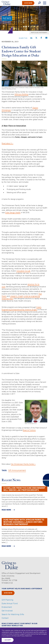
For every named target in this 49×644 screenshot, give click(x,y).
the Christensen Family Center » (23, 464)
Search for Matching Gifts (13, 614)
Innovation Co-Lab (23, 271)
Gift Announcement (17, 470)
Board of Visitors (29, 430)
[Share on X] (36, 38)
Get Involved (7, 611)
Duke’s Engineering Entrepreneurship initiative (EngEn (22, 308)
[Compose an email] (46, 38)
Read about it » (7, 143)
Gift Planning (7, 600)
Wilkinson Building (21, 94)
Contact (5, 618)
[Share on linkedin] (31, 38)
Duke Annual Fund (10, 604)
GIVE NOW (28, 3)
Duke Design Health (13, 213)
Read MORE (6, 510)
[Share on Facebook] (41, 38)
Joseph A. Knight (17, 296)
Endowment (7, 607)
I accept (8, 640)
